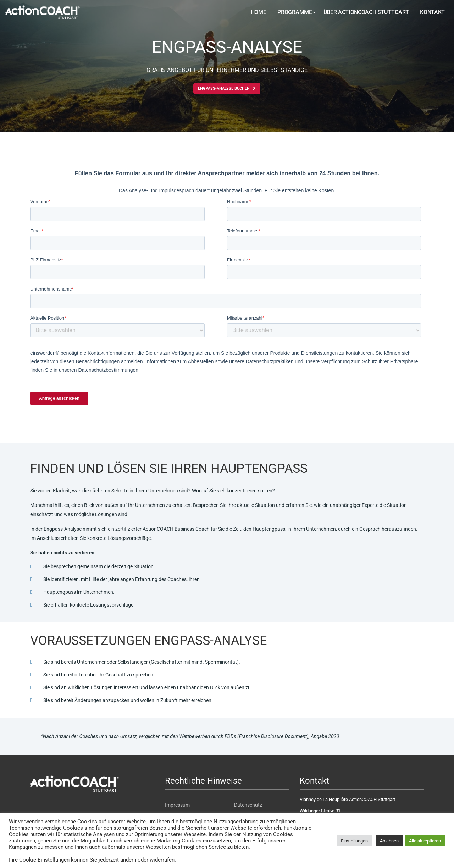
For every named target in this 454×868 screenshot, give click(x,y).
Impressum (177, 805)
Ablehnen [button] (389, 841)
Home (259, 12)
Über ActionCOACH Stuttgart (366, 12)
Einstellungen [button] (354, 841)
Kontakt (432, 12)
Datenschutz (248, 805)
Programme (295, 12)
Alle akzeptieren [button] (425, 841)
